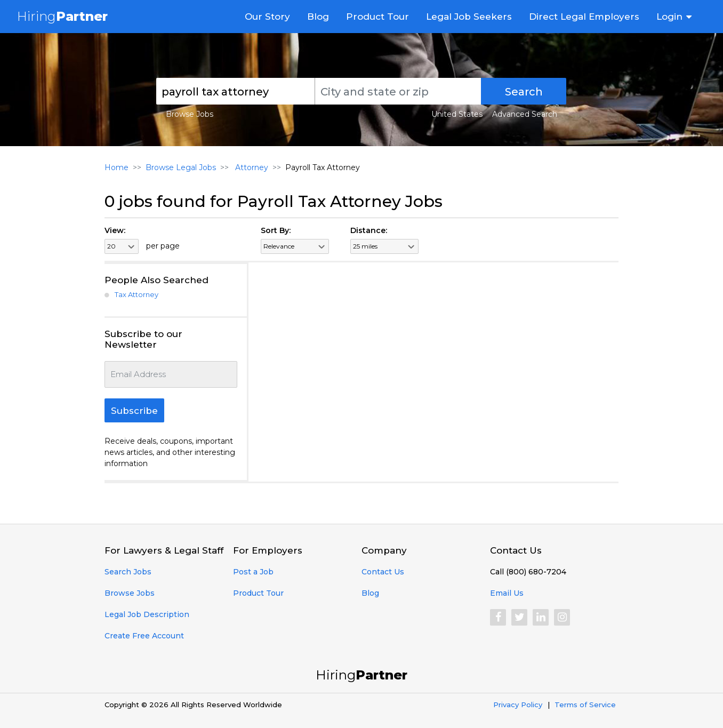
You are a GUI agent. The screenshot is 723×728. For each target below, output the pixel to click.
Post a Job (253, 572)
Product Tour (377, 17)
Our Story (267, 17)
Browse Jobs (190, 114)
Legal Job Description (147, 614)
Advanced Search (525, 114)
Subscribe (134, 411)
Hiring (62, 16)
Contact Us (383, 572)
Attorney (251, 167)
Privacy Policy (518, 705)
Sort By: (276, 230)
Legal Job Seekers (469, 17)
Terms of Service (585, 705)
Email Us (507, 593)
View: (115, 230)
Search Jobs (128, 572)
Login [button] (669, 17)
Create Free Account (144, 636)
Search (524, 92)
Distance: (369, 230)
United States (457, 114)
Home (117, 167)
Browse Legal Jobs (181, 167)
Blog (318, 17)
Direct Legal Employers (584, 17)
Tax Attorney (136, 294)
